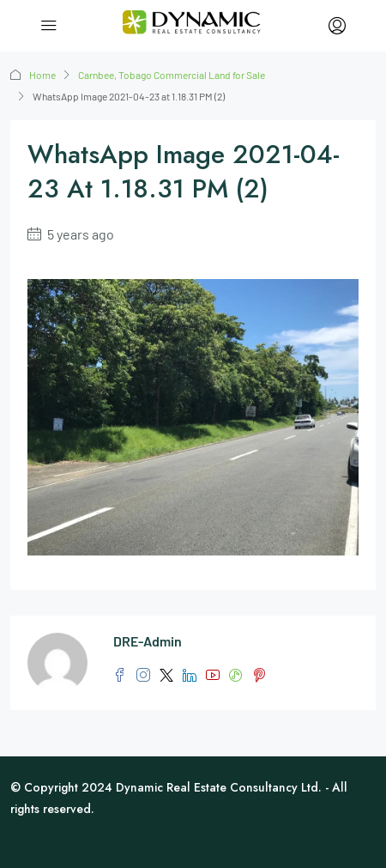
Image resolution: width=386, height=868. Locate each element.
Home (42, 75)
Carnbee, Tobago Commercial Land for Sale (172, 75)
